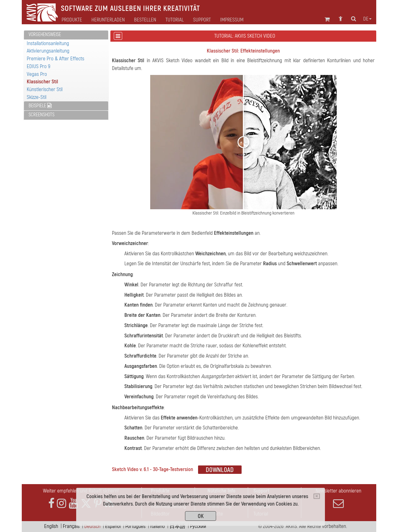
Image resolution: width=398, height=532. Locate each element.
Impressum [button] (232, 20)
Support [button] (202, 20)
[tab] (66, 35)
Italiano (157, 526)
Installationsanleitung (48, 43)
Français (71, 526)
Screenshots (42, 115)
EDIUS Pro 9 (39, 66)
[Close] (317, 496)
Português (135, 526)
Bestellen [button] (145, 20)
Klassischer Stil (42, 82)
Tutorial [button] (175, 20)
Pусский (198, 526)
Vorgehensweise (45, 35)
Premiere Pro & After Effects (56, 59)
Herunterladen (108, 20)
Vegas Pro (37, 74)
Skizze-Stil (37, 97)
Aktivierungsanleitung (48, 51)
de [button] (367, 19)
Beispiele (40, 106)
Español (113, 526)
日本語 (177, 526)
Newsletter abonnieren (338, 498)
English (51, 526)
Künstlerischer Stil (45, 89)
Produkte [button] (72, 20)
